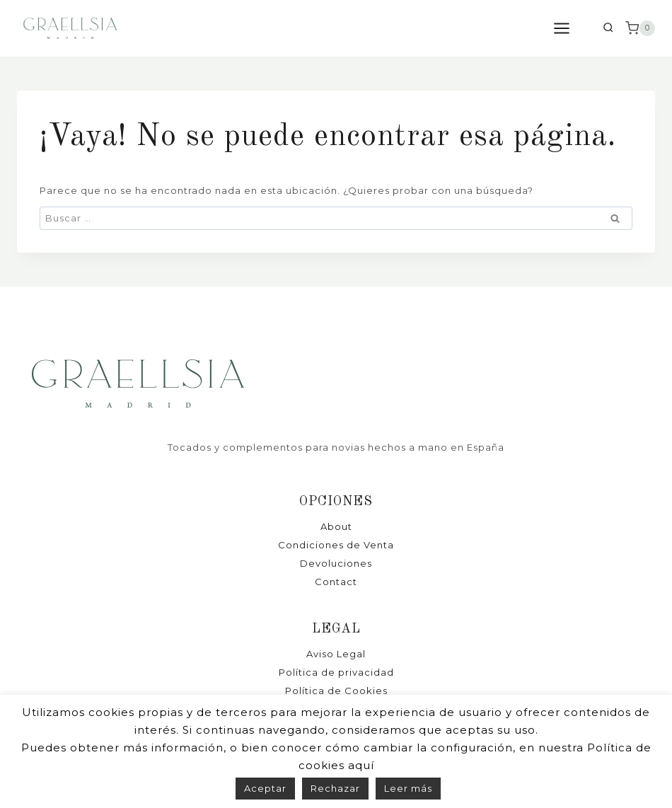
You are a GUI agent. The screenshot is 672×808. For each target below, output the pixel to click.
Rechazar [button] (335, 788)
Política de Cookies (336, 691)
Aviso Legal (336, 654)
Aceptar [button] (265, 788)
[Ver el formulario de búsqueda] (608, 29)
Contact (336, 582)
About (336, 526)
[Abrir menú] (569, 28)
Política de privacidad (336, 672)
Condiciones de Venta (336, 545)
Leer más (408, 788)
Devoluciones (336, 563)
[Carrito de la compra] (640, 28)
